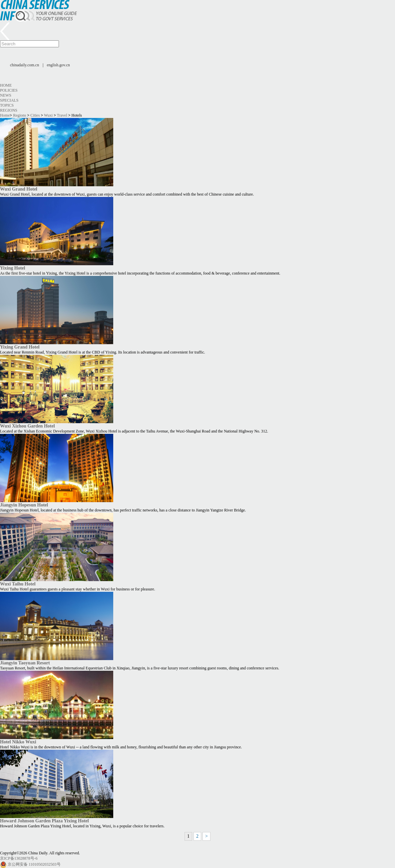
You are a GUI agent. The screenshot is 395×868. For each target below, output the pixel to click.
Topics (7, 105)
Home (6, 85)
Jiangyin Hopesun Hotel (24, 505)
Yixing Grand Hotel (20, 347)
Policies (9, 90)
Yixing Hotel (12, 268)
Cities (35, 115)
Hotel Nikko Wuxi (18, 742)
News (6, 95)
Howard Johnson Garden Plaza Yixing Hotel (44, 821)
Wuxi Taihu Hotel (18, 584)
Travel (62, 115)
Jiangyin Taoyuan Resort (25, 663)
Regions (9, 110)
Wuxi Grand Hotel (19, 189)
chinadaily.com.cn (24, 65)
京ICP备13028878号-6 (19, 858)
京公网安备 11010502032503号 (34, 864)
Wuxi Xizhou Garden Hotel (27, 426)
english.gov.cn (58, 65)
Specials (9, 100)
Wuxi (48, 115)
